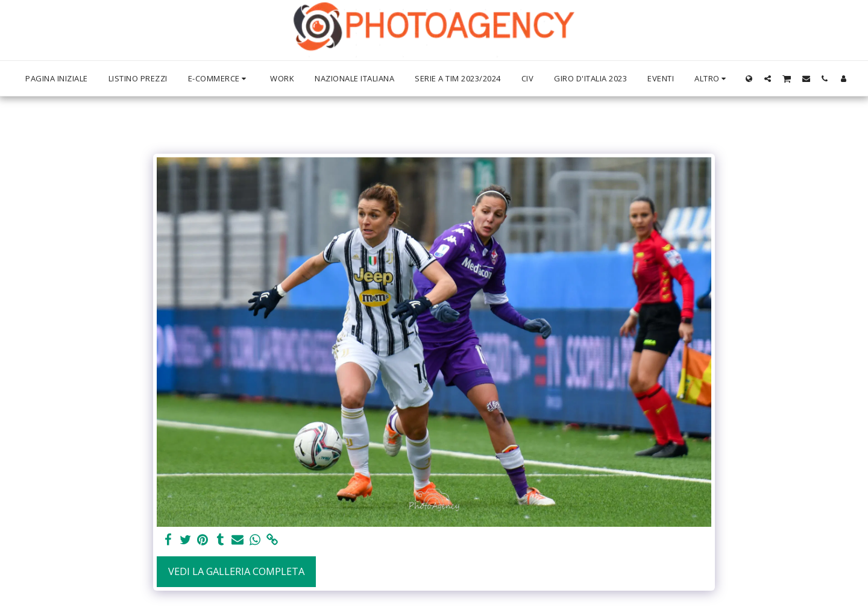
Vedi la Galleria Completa (236, 571)
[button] (768, 78)
